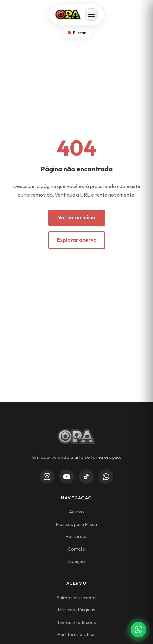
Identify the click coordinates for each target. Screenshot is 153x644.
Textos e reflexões (76, 622)
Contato (76, 549)
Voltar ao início (77, 217)
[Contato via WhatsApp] (139, 630)
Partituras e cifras (76, 634)
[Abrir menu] (92, 14)
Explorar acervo (77, 240)
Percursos (77, 536)
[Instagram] (47, 477)
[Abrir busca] (77, 33)
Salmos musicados (77, 598)
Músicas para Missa (76, 524)
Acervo (76, 512)
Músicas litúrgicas (77, 610)
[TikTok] (86, 477)
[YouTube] (67, 477)
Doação (77, 561)
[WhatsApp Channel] (106, 477)
